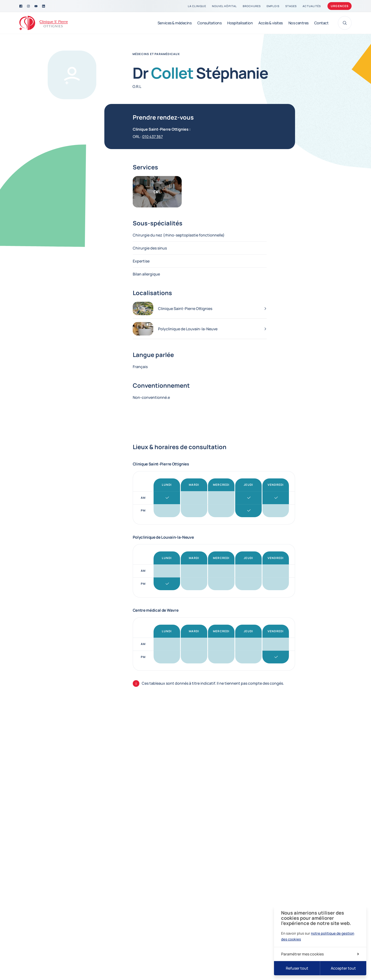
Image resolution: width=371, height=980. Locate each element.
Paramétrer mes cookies (320, 954)
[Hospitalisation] (240, 23)
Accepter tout (343, 968)
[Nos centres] (298, 23)
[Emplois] (273, 6)
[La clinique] (197, 6)
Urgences (340, 6)
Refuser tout (297, 968)
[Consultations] (210, 23)
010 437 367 (152, 137)
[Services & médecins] (175, 23)
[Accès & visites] (271, 23)
